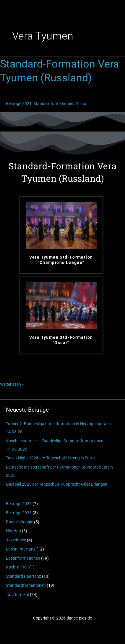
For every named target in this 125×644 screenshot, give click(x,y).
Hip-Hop (13, 531)
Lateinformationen (23, 558)
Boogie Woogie (20, 522)
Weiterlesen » (12, 384)
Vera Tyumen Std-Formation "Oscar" (61, 340)
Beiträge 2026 (19, 513)
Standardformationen (26, 585)
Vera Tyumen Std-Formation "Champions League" (61, 260)
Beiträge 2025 (19, 504)
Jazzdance (16, 540)
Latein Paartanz (21, 549)
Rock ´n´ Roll (17, 567)
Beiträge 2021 (19, 103)
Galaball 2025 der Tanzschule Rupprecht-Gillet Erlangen (57, 484)
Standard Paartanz (23, 576)
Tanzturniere (17, 594)
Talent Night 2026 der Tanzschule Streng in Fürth (50, 458)
